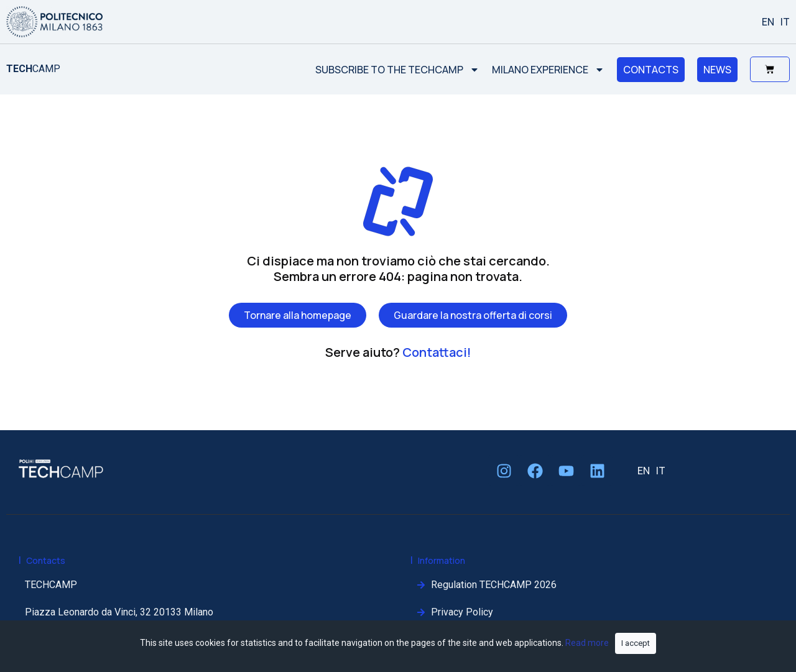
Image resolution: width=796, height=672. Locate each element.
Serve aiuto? (398, 352)
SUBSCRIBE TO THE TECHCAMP (397, 70)
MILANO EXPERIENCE (548, 70)
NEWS (717, 70)
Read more (587, 643)
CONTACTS (650, 70)
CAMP (33, 69)
